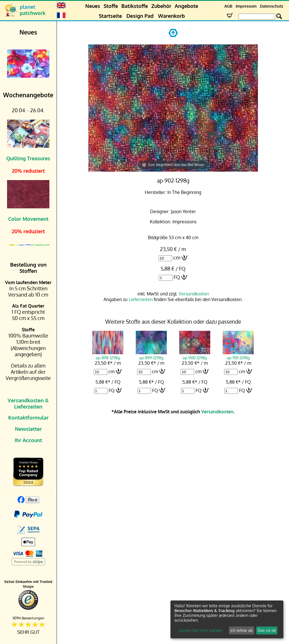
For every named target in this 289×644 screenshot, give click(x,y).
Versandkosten (194, 294)
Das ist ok (267, 630)
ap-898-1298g (108, 355)
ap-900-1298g (195, 355)
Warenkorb (171, 16)
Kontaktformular (28, 418)
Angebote (186, 6)
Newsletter (28, 429)
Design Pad (140, 16)
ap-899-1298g (151, 355)
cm (177, 258)
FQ (177, 277)
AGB (228, 6)
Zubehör (161, 6)
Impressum (246, 6)
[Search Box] (257, 17)
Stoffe (111, 6)
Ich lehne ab (241, 630)
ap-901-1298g (238, 355)
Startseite (110, 16)
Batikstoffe (135, 6)
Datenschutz (272, 6)
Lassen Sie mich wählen (201, 630)
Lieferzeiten (141, 299)
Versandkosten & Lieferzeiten (28, 403)
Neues (93, 6)
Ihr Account (28, 440)
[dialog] (227, 619)
